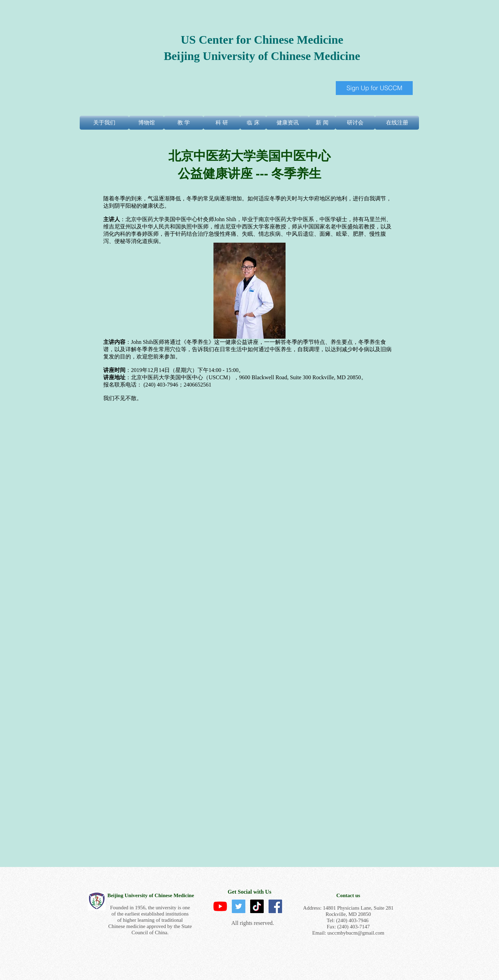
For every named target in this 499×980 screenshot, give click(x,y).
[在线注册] (397, 123)
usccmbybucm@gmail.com (356, 933)
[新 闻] (322, 123)
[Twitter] (239, 906)
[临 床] (253, 123)
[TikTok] (257, 906)
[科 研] (222, 123)
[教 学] (184, 123)
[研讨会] (355, 123)
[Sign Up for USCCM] (374, 88)
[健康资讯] (287, 123)
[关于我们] (104, 123)
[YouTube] (220, 906)
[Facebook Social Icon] (275, 906)
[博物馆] (146, 123)
